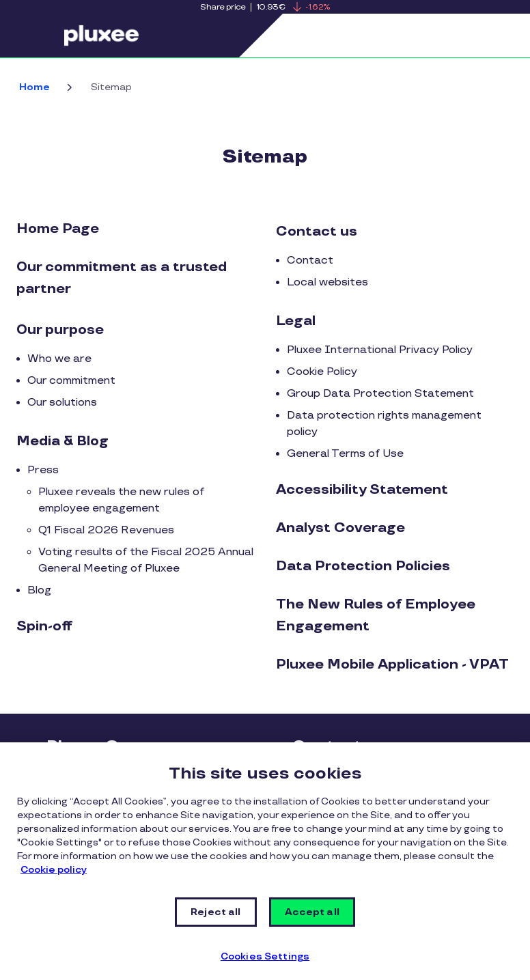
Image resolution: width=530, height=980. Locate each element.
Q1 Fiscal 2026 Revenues (106, 530)
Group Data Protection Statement (380, 394)
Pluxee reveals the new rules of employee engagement (121, 500)
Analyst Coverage (340, 528)
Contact (310, 261)
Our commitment (71, 381)
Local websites (327, 282)
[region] (265, 861)
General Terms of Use (345, 454)
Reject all (215, 912)
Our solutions (62, 403)
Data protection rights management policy (384, 424)
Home (34, 87)
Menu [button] (44, 36)
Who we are (59, 359)
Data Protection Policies (363, 566)
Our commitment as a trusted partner (122, 278)
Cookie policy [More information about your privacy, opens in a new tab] (54, 870)
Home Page (58, 229)
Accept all (312, 912)
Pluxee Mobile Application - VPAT (392, 664)
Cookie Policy (322, 372)
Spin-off (44, 626)
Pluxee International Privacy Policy (380, 350)
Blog (39, 590)
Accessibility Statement (362, 490)
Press (43, 470)
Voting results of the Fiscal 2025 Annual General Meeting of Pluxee (146, 560)
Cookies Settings (265, 957)
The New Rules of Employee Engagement (376, 615)
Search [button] (460, 36)
